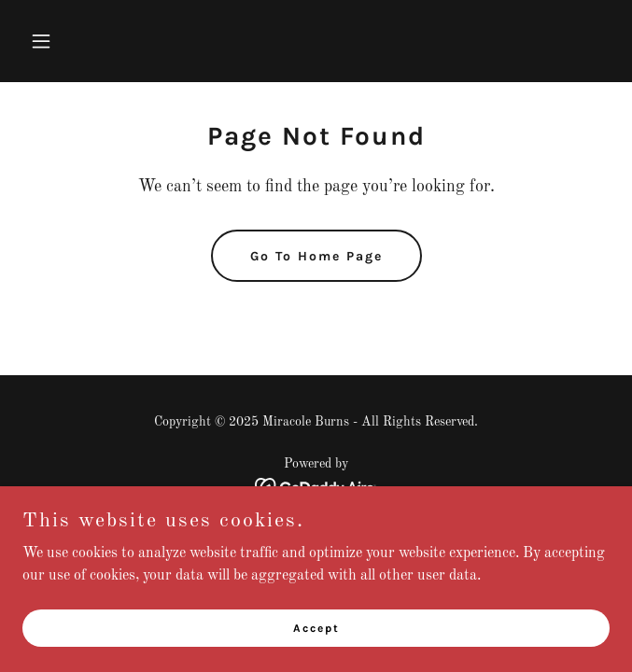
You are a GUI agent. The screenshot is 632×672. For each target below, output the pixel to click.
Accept (316, 627)
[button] (66, 41)
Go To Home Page (316, 256)
